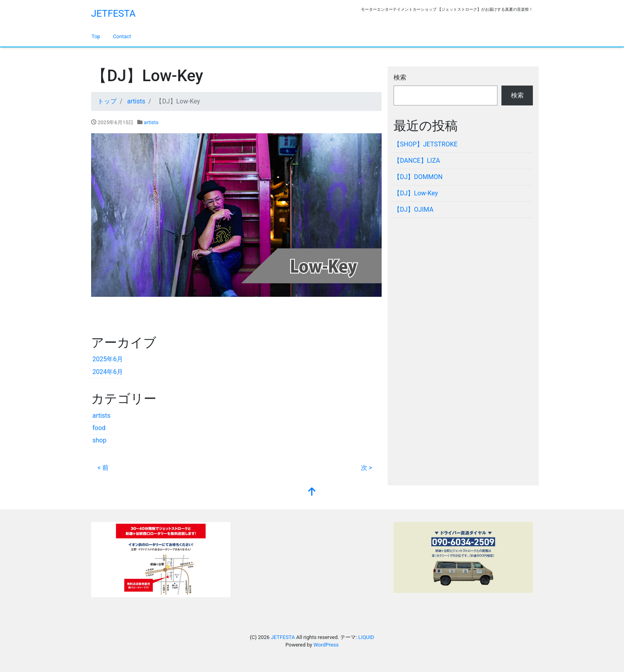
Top (96, 36)
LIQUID (366, 637)
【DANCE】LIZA (417, 161)
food (99, 428)
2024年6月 (108, 372)
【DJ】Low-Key (416, 193)
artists (151, 122)
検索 (400, 77)
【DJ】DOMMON (418, 177)
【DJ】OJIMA (413, 209)
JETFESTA (113, 14)
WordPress (326, 645)
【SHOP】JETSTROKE (426, 144)
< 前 (103, 468)
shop (99, 440)
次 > (367, 468)
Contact (122, 36)
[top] (312, 493)
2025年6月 (108, 359)
